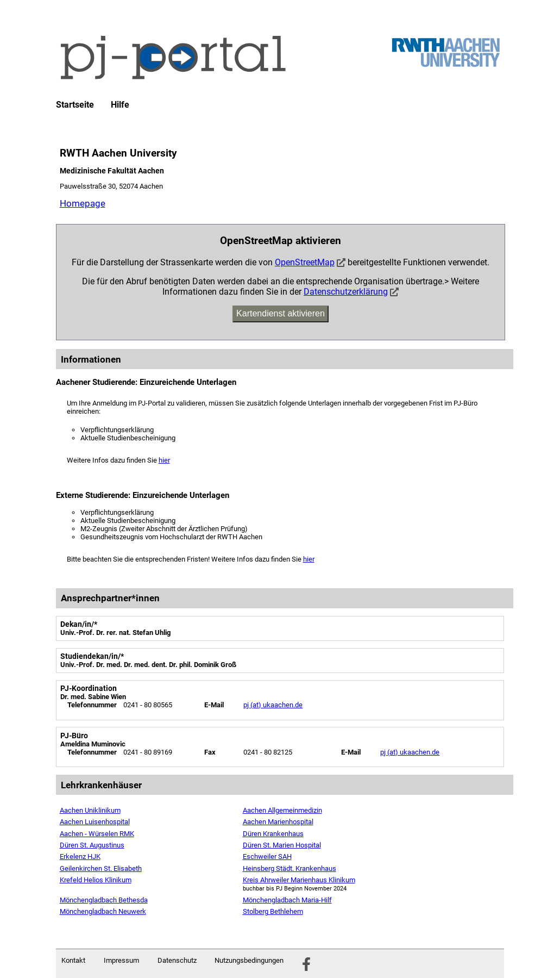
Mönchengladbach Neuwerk (103, 911)
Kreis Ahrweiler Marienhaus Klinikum (299, 880)
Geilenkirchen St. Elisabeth (101, 868)
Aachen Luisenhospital (95, 822)
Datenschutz (177, 960)
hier (164, 460)
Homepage (83, 203)
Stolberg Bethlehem (273, 911)
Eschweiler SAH (267, 856)
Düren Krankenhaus (273, 834)
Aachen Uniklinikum (90, 810)
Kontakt (73, 960)
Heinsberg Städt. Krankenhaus (290, 868)
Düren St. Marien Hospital (282, 845)
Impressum (121, 960)
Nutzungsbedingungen (249, 960)
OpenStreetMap (305, 262)
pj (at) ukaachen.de (273, 705)
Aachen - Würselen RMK (97, 834)
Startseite (75, 105)
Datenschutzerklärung (346, 292)
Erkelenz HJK (80, 856)
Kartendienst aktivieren (281, 313)
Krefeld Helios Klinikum (96, 880)
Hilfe (120, 105)
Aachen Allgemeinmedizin (282, 810)
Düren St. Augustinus (92, 845)
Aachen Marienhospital (278, 822)
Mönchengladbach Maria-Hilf (287, 900)
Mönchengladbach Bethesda (104, 900)
